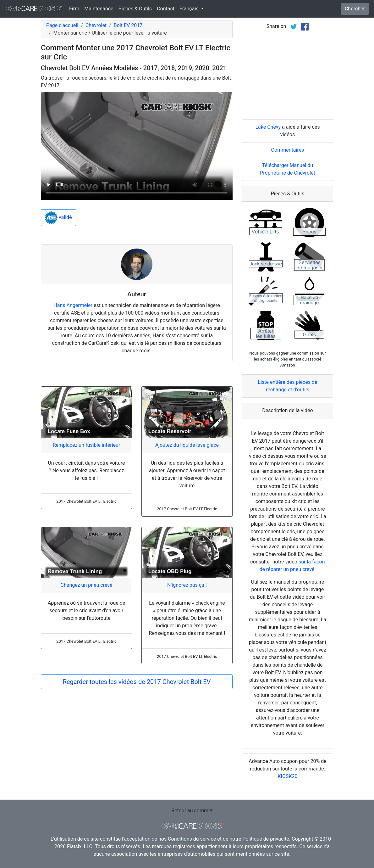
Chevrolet (96, 25)
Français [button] (190, 9)
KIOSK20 (288, 776)
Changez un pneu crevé (86, 585)
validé (58, 218)
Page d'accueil (62, 25)
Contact (166, 9)
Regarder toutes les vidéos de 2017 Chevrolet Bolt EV (137, 682)
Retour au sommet (192, 811)
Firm (74, 9)
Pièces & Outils (135, 9)
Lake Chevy (268, 127)
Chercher (355, 9)
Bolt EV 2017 (128, 25)
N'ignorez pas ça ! (187, 585)
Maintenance (99, 9)
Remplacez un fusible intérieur (87, 445)
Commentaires (288, 150)
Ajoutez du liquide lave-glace (187, 445)
